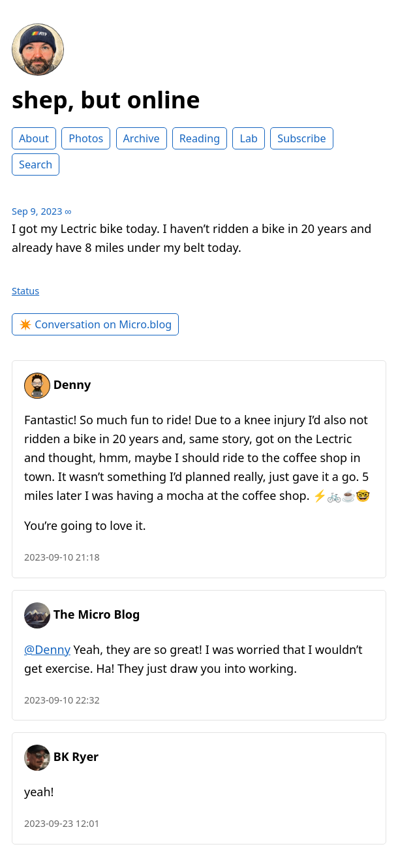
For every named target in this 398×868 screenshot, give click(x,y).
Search (36, 164)
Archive (142, 138)
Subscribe (301, 138)
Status (25, 291)
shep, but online (106, 100)
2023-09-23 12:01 (62, 823)
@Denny (47, 649)
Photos (86, 138)
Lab (249, 138)
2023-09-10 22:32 (62, 700)
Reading (200, 138)
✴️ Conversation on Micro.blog (95, 324)
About (34, 138)
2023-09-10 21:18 (62, 557)
